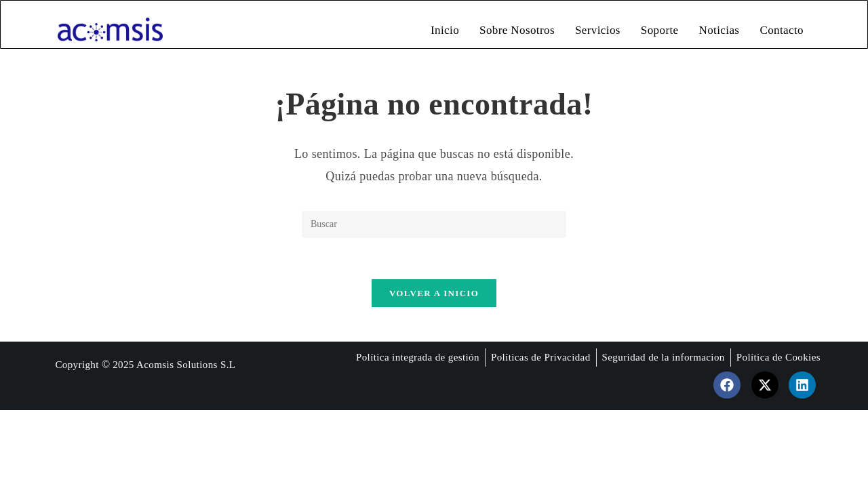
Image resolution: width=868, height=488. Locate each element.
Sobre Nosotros (517, 30)
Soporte (660, 30)
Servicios (598, 30)
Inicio (445, 30)
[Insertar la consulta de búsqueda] (434, 224)
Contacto (782, 30)
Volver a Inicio (434, 293)
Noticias (719, 30)
